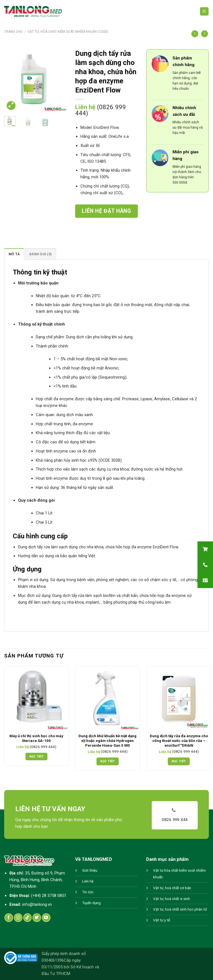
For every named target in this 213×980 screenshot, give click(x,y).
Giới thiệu (90, 870)
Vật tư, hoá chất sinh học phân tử (180, 909)
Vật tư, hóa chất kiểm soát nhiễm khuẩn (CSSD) (68, 32)
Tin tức (88, 892)
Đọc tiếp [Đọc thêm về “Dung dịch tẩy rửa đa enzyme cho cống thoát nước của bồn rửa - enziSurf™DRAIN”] (179, 761)
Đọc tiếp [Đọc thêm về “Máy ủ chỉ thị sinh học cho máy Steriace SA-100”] (37, 757)
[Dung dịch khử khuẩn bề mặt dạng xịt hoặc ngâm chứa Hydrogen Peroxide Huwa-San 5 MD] (107, 698)
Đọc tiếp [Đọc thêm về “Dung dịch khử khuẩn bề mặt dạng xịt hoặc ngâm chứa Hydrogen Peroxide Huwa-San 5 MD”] (108, 761)
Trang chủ (13, 32)
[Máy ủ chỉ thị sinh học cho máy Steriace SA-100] (36, 698)
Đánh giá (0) (40, 254)
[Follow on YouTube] (46, 918)
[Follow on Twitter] (37, 918)
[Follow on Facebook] (9, 918)
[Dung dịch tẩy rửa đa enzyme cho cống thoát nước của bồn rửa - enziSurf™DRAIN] (179, 698)
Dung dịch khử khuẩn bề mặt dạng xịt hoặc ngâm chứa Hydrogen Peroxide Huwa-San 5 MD (107, 741)
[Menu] (204, 12)
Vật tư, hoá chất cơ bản (172, 888)
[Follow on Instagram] (18, 918)
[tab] (14, 254)
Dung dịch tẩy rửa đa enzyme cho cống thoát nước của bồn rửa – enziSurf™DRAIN (179, 741)
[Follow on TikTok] (28, 918)
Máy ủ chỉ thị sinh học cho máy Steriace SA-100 (36, 738)
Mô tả (14, 254)
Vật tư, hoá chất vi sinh (172, 899)
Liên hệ (88, 881)
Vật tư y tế (162, 920)
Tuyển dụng (91, 903)
